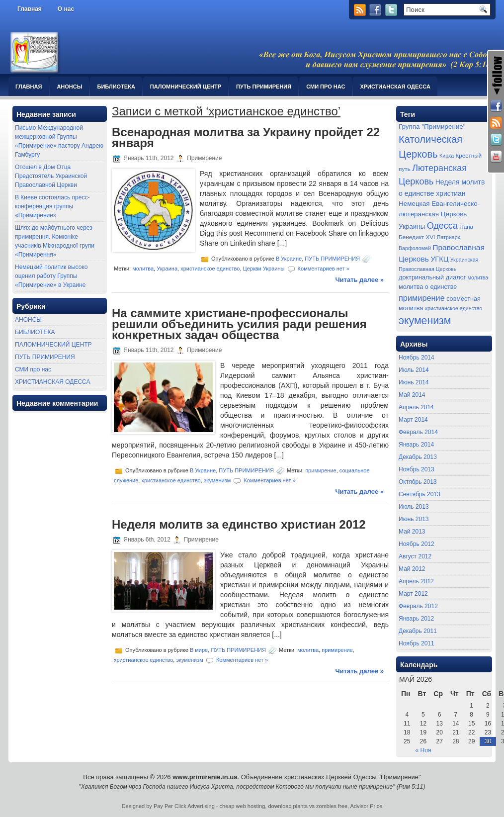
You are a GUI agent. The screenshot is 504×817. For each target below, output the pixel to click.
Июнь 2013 (414, 519)
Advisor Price (367, 806)
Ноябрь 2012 (417, 544)
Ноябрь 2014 (417, 358)
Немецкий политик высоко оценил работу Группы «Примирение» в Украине (51, 276)
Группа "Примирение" (432, 127)
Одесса (442, 226)
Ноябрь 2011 (417, 643)
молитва (143, 269)
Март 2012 (413, 594)
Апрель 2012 (416, 581)
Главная (30, 9)
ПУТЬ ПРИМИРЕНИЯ (264, 87)
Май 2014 (412, 395)
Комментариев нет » (324, 269)
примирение (321, 470)
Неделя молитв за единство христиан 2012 (239, 524)
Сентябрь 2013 (420, 494)
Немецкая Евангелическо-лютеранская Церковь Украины (439, 215)
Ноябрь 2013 (417, 469)
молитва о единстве (428, 287)
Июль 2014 (414, 370)
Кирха (447, 156)
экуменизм (217, 480)
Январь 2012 (416, 619)
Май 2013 (412, 532)
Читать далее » (359, 280)
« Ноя (423, 750)
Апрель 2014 (416, 407)
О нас (66, 9)
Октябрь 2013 (418, 482)
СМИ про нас (326, 87)
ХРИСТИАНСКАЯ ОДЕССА (395, 87)
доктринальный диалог (432, 277)
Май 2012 (412, 569)
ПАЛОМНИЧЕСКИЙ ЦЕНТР (186, 87)
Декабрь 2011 (418, 631)
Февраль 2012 (418, 606)
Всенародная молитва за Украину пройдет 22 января (246, 137)
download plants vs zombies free (308, 806)
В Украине (289, 259)
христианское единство (210, 269)
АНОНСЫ (69, 87)
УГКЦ (439, 259)
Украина (167, 269)
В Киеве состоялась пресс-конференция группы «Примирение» (52, 206)
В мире (199, 650)
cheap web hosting (243, 806)
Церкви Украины (264, 269)
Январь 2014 (416, 445)
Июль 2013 (414, 507)
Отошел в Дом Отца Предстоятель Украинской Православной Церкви (51, 176)
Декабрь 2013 (418, 457)
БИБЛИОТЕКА (116, 87)
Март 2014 (413, 420)
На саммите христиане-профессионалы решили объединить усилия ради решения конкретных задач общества (239, 324)
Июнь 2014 (414, 382)
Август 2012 (415, 556)
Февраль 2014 (418, 432)
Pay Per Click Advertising (184, 806)
